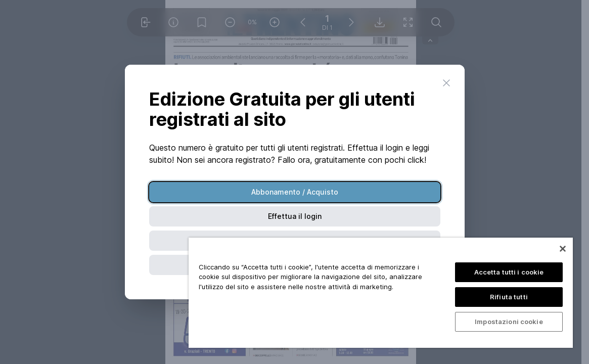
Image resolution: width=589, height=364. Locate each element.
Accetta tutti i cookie (509, 272)
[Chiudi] (563, 249)
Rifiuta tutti (509, 297)
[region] (381, 293)
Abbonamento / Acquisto (295, 192)
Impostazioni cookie (509, 322)
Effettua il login (295, 216)
